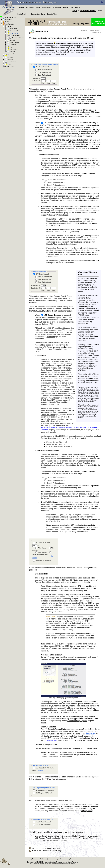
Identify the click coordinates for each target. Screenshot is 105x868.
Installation (9, 22)
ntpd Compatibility (56, 349)
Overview (8, 19)
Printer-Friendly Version (68, 860)
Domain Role (16, 35)
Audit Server (11, 62)
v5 (29, 14)
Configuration (35, 14)
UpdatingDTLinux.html (50, 739)
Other (9, 64)
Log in (75, 11)
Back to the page (46, 852)
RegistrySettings (12, 52)
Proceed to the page (45, 850)
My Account (34, 860)
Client (9, 55)
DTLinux (10, 57)
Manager (10, 59)
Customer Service (61, 7)
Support (12, 47)
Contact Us (43, 860)
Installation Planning (66, 136)
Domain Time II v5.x (9, 17)
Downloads (47, 7)
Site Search (75, 7)
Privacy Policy (53, 860)
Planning (50, 337)
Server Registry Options (77, 722)
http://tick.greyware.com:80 (62, 713)
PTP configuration (52, 780)
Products (30, 7)
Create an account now (88, 11)
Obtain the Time (15, 31)
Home (22, 7)
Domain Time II (21, 14)
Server (43, 14)
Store (38, 7)
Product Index (10, 66)
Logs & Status (14, 42)
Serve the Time (52, 14)
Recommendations (18, 38)
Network (12, 40)
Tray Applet (13, 49)
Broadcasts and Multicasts (66, 175)
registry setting (87, 812)
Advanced (13, 45)
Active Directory (69, 52)
